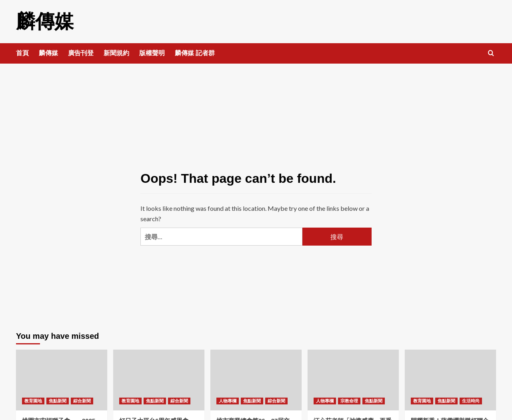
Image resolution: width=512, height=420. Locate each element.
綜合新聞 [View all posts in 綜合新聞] (82, 401)
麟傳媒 (45, 21)
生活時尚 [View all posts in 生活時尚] (471, 401)
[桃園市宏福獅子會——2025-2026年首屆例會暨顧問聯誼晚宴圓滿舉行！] (62, 380)
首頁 (22, 53)
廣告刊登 (81, 53)
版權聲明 (152, 53)
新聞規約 (116, 53)
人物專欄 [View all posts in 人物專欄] (228, 401)
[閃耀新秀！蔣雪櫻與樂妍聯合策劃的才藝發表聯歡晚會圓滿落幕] (450, 380)
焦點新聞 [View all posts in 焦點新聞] (58, 401)
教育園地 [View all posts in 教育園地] (33, 401)
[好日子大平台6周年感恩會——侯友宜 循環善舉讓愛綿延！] (159, 380)
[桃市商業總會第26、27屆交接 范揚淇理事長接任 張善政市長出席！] (256, 380)
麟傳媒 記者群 (195, 53)
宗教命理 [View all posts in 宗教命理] (349, 401)
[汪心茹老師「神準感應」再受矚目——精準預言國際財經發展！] (353, 380)
